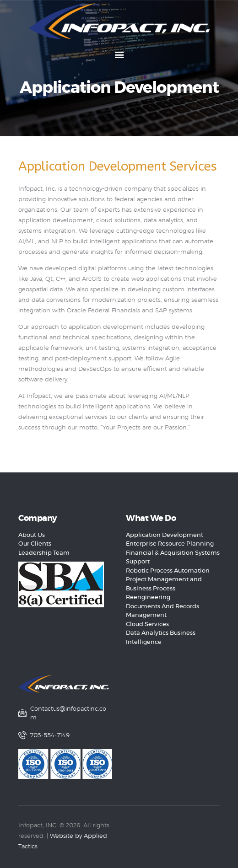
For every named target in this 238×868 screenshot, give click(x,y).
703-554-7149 (50, 736)
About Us (32, 535)
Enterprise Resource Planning (170, 544)
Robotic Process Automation (168, 571)
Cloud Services (147, 624)
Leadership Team (44, 553)
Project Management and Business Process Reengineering (164, 589)
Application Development (165, 535)
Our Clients (35, 544)
